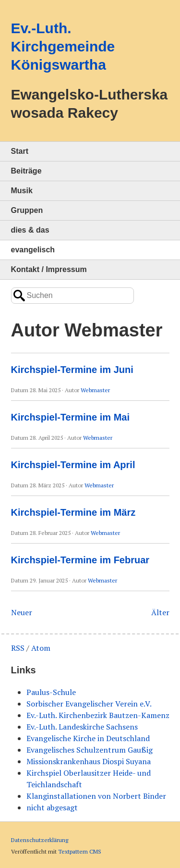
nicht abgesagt (52, 807)
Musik (22, 191)
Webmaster (95, 390)
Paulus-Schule (51, 692)
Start (20, 151)
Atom (41, 648)
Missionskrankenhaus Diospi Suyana (89, 761)
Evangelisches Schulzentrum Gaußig (90, 750)
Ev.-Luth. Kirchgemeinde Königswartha (63, 46)
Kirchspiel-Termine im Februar (80, 560)
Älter (160, 612)
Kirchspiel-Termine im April (73, 465)
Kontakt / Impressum (49, 269)
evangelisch (33, 250)
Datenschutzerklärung (40, 840)
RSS (18, 648)
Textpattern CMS (80, 851)
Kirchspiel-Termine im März (73, 512)
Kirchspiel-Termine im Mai (70, 417)
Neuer (22, 612)
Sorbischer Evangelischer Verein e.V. (89, 704)
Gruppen (27, 210)
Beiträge (26, 171)
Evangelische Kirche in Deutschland (88, 738)
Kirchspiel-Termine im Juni (72, 370)
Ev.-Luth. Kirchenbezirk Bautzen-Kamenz (98, 715)
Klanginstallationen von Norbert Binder (96, 796)
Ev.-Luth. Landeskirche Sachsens (82, 727)
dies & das (30, 230)
